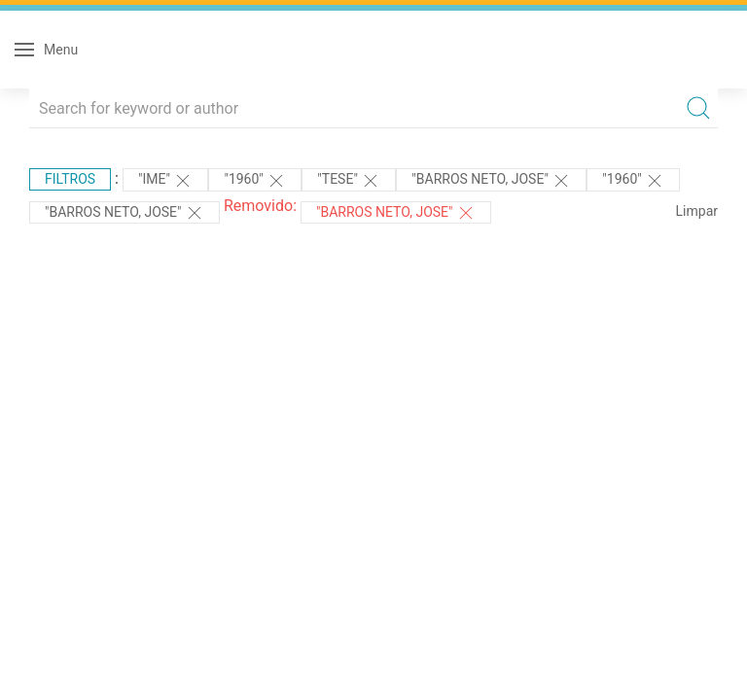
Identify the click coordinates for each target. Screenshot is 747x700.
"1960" (255, 181)
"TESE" (349, 181)
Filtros (70, 179)
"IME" (165, 181)
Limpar (697, 211)
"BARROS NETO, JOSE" (491, 181)
